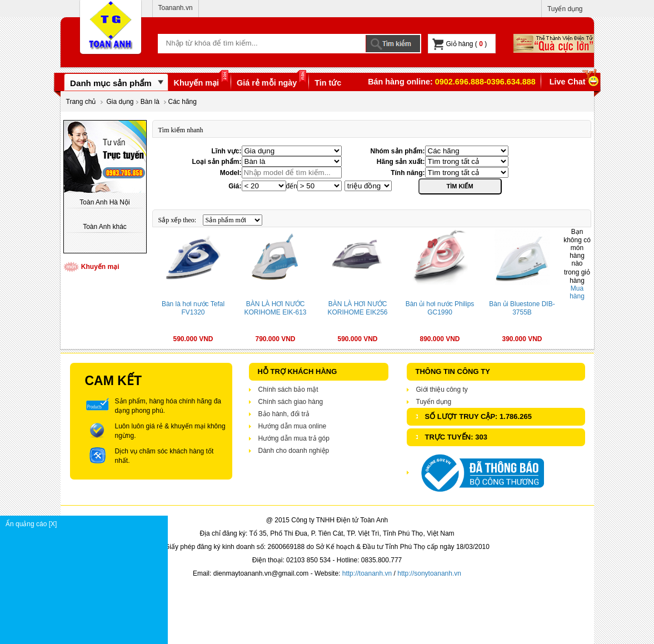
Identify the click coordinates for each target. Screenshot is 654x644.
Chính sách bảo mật (288, 390)
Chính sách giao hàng (291, 402)
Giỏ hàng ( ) (460, 44)
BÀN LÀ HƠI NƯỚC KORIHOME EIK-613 (275, 308)
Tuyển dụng (565, 9)
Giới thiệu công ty (442, 390)
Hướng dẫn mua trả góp (294, 438)
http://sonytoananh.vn (429, 573)
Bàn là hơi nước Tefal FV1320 (193, 308)
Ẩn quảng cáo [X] (86, 524)
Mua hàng (577, 292)
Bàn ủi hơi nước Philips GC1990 (440, 308)
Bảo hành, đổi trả (284, 414)
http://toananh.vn (367, 573)
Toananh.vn (176, 8)
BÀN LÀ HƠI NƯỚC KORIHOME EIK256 (357, 308)
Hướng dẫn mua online (293, 426)
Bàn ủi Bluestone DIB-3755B (522, 308)
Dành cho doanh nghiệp (294, 451)
